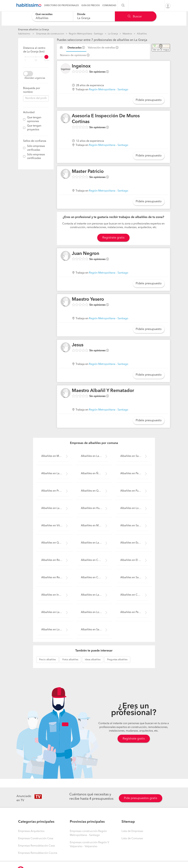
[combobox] (52, 16)
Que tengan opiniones (34, 119)
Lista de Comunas (132, 839)
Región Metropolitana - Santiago (86, 34)
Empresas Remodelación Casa (36, 846)
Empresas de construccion (50, 34)
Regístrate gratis (134, 739)
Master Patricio (88, 172)
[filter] (36, 57)
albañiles (47, 660)
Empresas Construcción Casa (36, 839)
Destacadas (75, 48)
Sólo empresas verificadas (36, 148)
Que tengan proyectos (34, 128)
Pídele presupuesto (149, 100)
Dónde (81, 14)
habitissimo (24, 34)
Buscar (135, 17)
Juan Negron (85, 254)
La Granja (113, 34)
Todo (47, 60)
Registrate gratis (113, 238)
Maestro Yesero (88, 300)
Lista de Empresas (132, 831)
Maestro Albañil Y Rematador (103, 391)
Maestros (127, 34)
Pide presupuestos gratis (141, 798)
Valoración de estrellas (101, 48)
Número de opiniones (73, 55)
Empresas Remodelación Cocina (38, 853)
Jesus (78, 345)
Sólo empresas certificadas (36, 157)
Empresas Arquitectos (31, 831)
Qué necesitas (44, 14)
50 (36, 60)
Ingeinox (81, 66)
